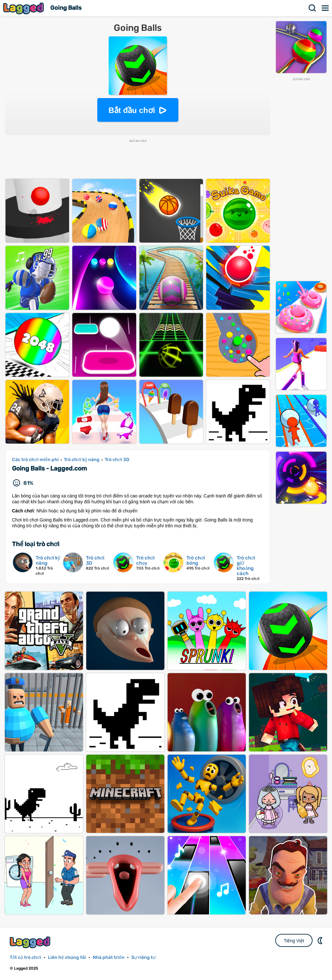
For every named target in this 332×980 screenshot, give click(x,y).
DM (321, 940)
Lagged (24, 8)
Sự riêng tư (143, 957)
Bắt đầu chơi (132, 110)
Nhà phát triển (109, 957)
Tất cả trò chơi (25, 957)
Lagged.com (31, 942)
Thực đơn (326, 8)
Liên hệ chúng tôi (67, 957)
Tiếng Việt (294, 941)
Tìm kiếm (313, 8)
